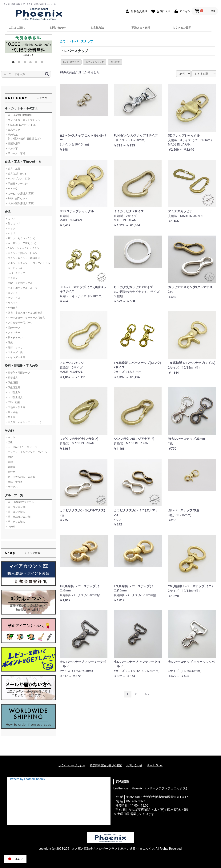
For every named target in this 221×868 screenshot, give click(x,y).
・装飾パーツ (13, 328)
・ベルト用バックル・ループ (21, 288)
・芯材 (9, 457)
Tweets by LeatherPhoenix (27, 779)
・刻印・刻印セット (16, 198)
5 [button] (37, 63)
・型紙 (9, 442)
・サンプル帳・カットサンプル (23, 120)
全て (63, 41)
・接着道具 (12, 378)
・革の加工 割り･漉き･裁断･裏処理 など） (24, 137)
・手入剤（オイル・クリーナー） (24, 422)
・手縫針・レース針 (16, 184)
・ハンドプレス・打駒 (18, 179)
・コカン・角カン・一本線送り (23, 258)
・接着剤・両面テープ (18, 373)
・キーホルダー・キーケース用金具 (25, 318)
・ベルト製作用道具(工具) (20, 203)
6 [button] (43, 63)
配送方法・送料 (141, 28)
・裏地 (9, 462)
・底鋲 (9, 342)
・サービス (12, 487)
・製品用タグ (13, 130)
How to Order (155, 765)
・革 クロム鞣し (15, 522)
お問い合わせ (58, 28)
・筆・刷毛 (12, 412)
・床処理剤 (12, 383)
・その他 (10, 527)
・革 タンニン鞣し (16, 507)
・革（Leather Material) (18, 115)
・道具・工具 (13, 169)
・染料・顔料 (13, 402)
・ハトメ (10, 233)
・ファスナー (13, 333)
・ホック (10, 228)
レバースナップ (71, 62)
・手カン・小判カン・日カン (21, 253)
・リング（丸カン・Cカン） (21, 238)
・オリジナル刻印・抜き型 (20, 477)
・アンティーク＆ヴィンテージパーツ (26, 452)
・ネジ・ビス (13, 298)
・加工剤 (10, 417)
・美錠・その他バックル (19, 283)
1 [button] (14, 63)
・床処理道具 (13, 387)
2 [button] (20, 63)
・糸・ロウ (12, 189)
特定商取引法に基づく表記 (106, 765)
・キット (10, 437)
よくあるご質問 (182, 28)
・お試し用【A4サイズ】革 (20, 125)
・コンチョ (12, 293)
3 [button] (26, 63)
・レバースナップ (15, 273)
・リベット (12, 303)
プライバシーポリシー (72, 765)
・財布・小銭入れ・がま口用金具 (24, 313)
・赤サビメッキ (14, 268)
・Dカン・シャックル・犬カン (22, 248)
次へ (146, 694)
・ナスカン (12, 278)
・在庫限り (12, 467)
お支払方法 (97, 28)
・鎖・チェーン (14, 337)
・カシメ (10, 218)
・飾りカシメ (13, 223)
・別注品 (10, 472)
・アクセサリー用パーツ (19, 323)
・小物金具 (12, 308)
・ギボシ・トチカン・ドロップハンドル (28, 263)
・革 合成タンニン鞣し (19, 517)
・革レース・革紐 (15, 153)
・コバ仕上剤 (13, 392)
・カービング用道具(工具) (20, 193)
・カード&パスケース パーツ (21, 447)
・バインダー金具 (15, 357)
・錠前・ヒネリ (14, 347)
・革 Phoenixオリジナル (20, 502)
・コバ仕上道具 (14, 397)
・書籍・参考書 (14, 482)
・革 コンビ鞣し (15, 512)
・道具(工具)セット (16, 174)
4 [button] (31, 63)
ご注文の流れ (17, 28)
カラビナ (115, 62)
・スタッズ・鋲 (14, 352)
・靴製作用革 (13, 144)
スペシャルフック (95, 62)
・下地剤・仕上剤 (15, 407)
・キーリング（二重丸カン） (21, 243)
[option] (28, 46)
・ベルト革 (12, 148)
